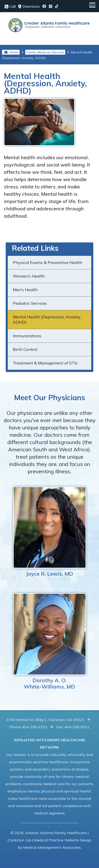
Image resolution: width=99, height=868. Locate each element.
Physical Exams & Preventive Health (47, 262)
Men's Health (25, 290)
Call (10, 6)
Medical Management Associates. (52, 847)
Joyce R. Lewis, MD (50, 532)
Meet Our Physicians (49, 397)
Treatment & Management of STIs (45, 363)
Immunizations (27, 336)
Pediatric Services (30, 303)
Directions (29, 6)
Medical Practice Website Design (63, 840)
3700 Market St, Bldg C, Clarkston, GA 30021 (45, 720)
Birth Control (25, 349)
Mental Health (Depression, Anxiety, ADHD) (47, 319)
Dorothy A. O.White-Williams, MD (50, 642)
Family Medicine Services (45, 52)
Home (11, 52)
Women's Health (29, 276)
